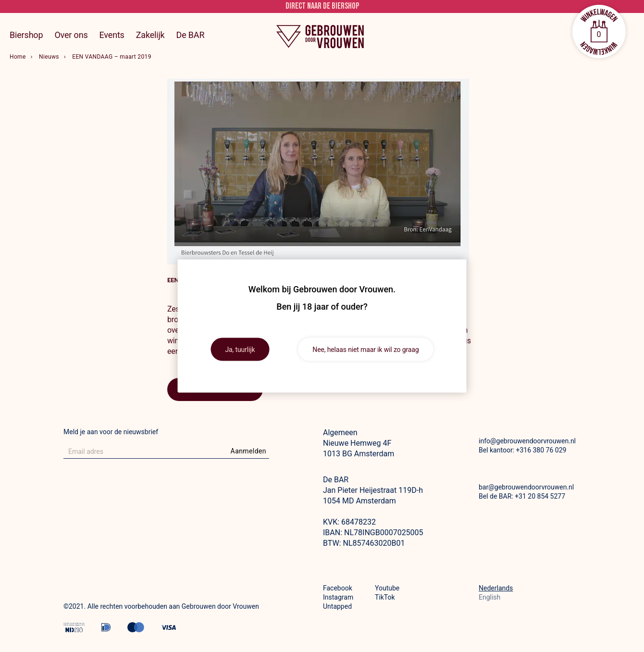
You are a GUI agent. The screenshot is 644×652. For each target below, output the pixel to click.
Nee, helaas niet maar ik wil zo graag (365, 350)
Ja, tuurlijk (240, 350)
